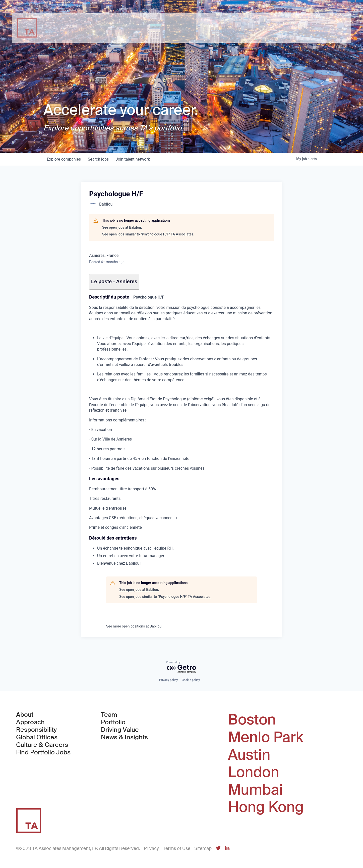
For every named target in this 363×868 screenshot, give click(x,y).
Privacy (151, 848)
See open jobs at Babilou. (122, 227)
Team (109, 715)
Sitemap (203, 848)
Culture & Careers (42, 745)
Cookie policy (191, 680)
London (254, 772)
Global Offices (37, 737)
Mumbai (255, 790)
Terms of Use (177, 848)
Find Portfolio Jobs (43, 752)
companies (64, 159)
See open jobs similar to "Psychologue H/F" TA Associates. (148, 234)
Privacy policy (168, 680)
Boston (252, 720)
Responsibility (36, 730)
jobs (100, 159)
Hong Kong (266, 807)
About (25, 715)
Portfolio (113, 722)
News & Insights (124, 737)
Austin (249, 755)
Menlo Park (266, 737)
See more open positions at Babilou (134, 626)
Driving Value (120, 730)
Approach (30, 722)
